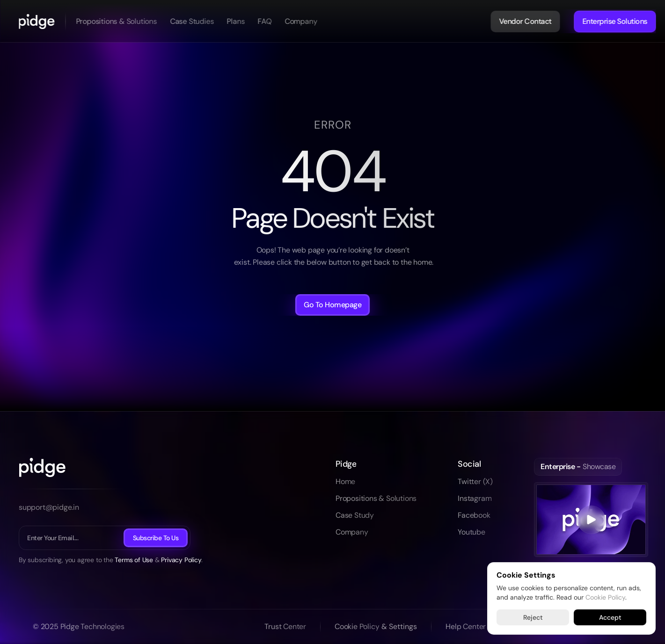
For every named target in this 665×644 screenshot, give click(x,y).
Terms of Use (134, 560)
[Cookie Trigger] (399, 627)
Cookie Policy (605, 597)
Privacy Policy (181, 560)
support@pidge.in (49, 507)
